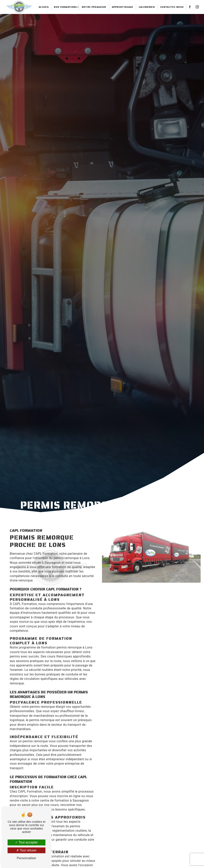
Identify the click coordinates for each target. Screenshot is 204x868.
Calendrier (147, 7)
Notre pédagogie (94, 7)
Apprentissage (122, 7)
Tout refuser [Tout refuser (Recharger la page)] (26, 850)
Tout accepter (26, 842)
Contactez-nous (172, 7)
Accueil (44, 7)
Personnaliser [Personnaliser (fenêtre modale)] (26, 858)
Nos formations (65, 7)
